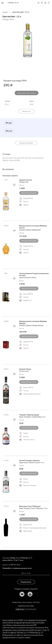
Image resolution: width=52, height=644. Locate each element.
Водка (5, 12)
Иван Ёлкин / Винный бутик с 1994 (27, 3)
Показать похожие (26, 143)
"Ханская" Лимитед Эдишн (29, 415)
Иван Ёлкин (21, 555)
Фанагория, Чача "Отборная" (30, 506)
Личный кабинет (45, 3)
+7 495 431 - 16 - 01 (13, 3)
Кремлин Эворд (25, 369)
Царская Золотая (26, 180)
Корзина (49, 3)
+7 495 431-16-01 (14, 565)
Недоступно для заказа (27, 93)
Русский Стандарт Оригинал (29, 460)
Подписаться (26, 582)
